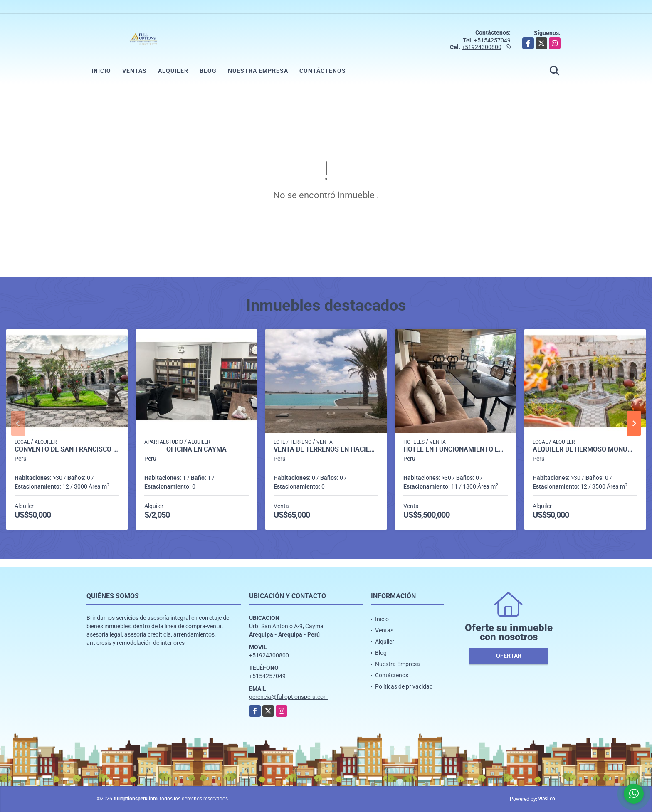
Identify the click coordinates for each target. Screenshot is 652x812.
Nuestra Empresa (258, 71)
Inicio (101, 71)
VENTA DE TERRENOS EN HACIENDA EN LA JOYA (326, 449)
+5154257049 (492, 40)
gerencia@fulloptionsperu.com (289, 697)
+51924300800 (482, 47)
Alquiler (173, 71)
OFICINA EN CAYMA (196, 449)
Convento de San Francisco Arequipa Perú (67, 449)
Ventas (135, 71)
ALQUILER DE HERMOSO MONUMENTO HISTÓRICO (585, 449)
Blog (208, 71)
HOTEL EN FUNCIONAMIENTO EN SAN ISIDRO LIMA (456, 449)
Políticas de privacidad (404, 686)
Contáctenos (323, 71)
